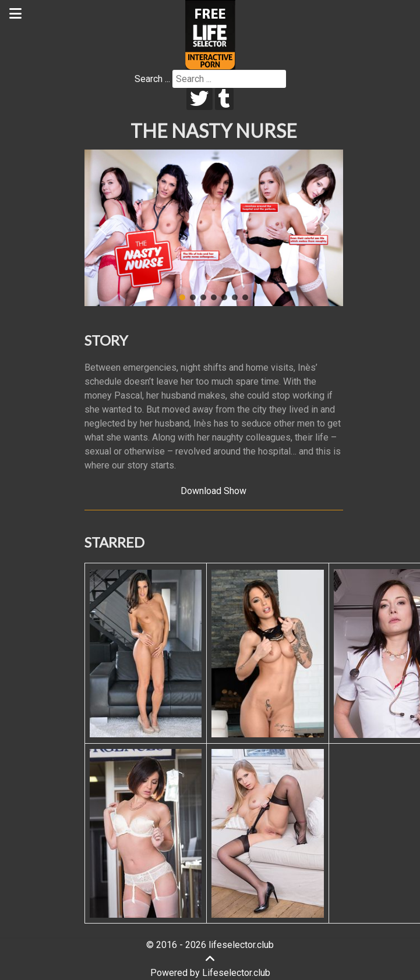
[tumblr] (225, 99)
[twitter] (200, 99)
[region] (214, 228)
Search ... (152, 79)
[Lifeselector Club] (210, 34)
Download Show (213, 491)
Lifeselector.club (236, 973)
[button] (103, 228)
